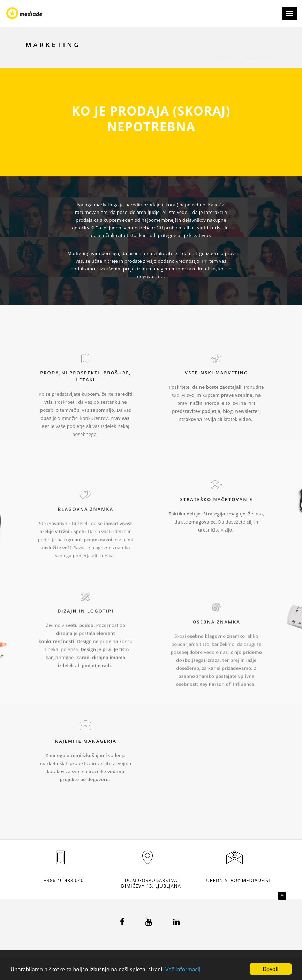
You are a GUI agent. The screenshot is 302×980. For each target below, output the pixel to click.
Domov (225, 50)
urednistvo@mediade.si (238, 880)
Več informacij (183, 970)
